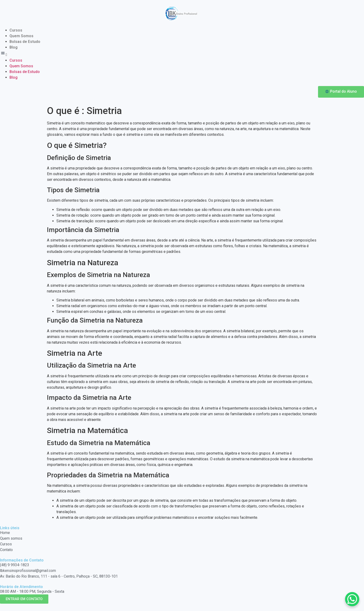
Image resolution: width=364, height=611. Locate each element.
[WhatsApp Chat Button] (352, 599)
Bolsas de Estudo (25, 42)
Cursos (16, 30)
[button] (182, 54)
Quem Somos (21, 36)
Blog (14, 47)
